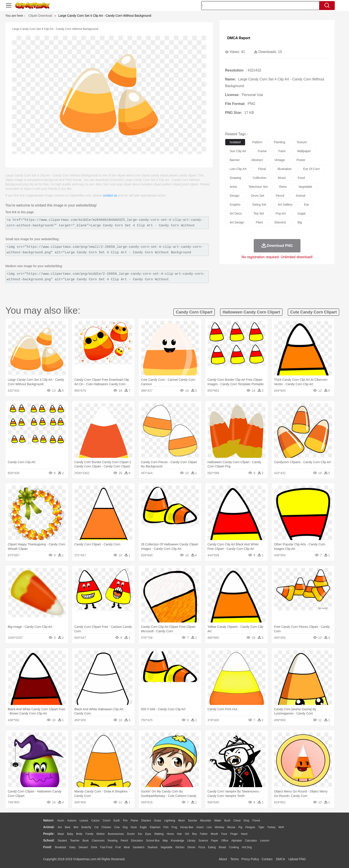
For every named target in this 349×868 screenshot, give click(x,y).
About (223, 859)
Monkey (219, 827)
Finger (234, 834)
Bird (76, 827)
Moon (182, 821)
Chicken (106, 827)
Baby (70, 834)
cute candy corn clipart (313, 312)
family (89, 834)
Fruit (118, 847)
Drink (94, 847)
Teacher (75, 841)
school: (49, 840)
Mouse (231, 827)
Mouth (214, 834)
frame (262, 151)
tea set (259, 213)
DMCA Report (239, 38)
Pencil (124, 841)
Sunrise (193, 821)
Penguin (250, 827)
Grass (158, 821)
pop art (281, 213)
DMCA (280, 859)
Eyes (148, 834)
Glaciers (146, 821)
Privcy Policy (250, 859)
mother (100, 834)
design (235, 196)
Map (165, 841)
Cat (96, 827)
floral (262, 169)
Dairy (72, 847)
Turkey (271, 827)
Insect (200, 827)
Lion (209, 827)
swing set (259, 205)
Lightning (170, 821)
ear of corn (311, 169)
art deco (236, 213)
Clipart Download (40, 16)
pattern (257, 142)
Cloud (237, 821)
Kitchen (180, 847)
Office (225, 841)
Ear (140, 834)
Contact (267, 859)
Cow (117, 827)
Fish (166, 827)
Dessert (83, 847)
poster (301, 160)
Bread (222, 847)
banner (235, 160)
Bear (68, 827)
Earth (117, 821)
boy (195, 834)
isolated (235, 142)
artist (233, 187)
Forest (256, 821)
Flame (134, 821)
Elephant (155, 827)
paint (282, 151)
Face (224, 834)
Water (218, 821)
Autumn (72, 821)
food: (48, 847)
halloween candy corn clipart (251, 312)
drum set (258, 196)
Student (62, 841)
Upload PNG (297, 859)
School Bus (153, 841)
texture (302, 142)
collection (259, 178)
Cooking (234, 847)
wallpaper (304, 151)
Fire (125, 821)
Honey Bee (187, 827)
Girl (187, 834)
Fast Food (106, 847)
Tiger (261, 827)
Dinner (192, 847)
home (170, 834)
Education (137, 841)
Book (86, 841)
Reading (113, 841)
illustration (285, 169)
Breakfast (61, 847)
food (301, 178)
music (282, 178)
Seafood (153, 847)
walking (159, 834)
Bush (227, 821)
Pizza (202, 847)
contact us (110, 195)
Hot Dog (247, 847)
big (300, 222)
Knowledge (178, 841)
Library (191, 841)
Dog (125, 827)
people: (49, 834)
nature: (49, 820)
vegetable (305, 187)
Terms (235, 859)
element (280, 222)
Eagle (143, 827)
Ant (60, 827)
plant (259, 222)
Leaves (84, 821)
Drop (246, 821)
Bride (79, 834)
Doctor (131, 834)
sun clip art (238, 151)
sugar (301, 213)
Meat (127, 847)
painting (279, 142)
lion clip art (238, 169)
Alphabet (236, 841)
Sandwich (139, 847)
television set (258, 187)
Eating (212, 847)
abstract (257, 160)
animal (301, 196)
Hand (244, 834)
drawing (235, 178)
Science (203, 841)
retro (283, 187)
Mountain (206, 821)
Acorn (61, 821)
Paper (215, 841)
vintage (280, 160)
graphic (235, 205)
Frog (174, 827)
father (204, 834)
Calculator (251, 841)
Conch (107, 821)
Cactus (95, 821)
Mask (61, 834)
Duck (134, 827)
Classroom (98, 841)
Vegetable (166, 847)
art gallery (285, 205)
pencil (280, 196)
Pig (240, 827)
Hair (179, 834)
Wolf (281, 827)
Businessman (116, 834)
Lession (265, 841)
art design (237, 222)
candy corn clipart (194, 312)
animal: (49, 827)
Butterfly (86, 827)
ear (306, 205)
